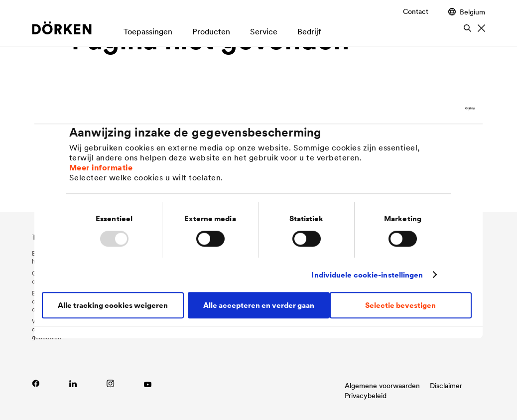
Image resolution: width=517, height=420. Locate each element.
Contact (416, 11)
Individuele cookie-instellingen (367, 275)
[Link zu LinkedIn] (73, 383)
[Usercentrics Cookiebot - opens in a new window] (432, 109)
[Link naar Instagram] (110, 383)
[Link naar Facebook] (36, 383)
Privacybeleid (366, 396)
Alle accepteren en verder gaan (259, 305)
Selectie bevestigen (400, 305)
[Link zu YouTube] (148, 383)
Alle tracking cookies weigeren (113, 305)
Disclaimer (446, 386)
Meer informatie (101, 167)
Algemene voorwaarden (382, 386)
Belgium (467, 12)
